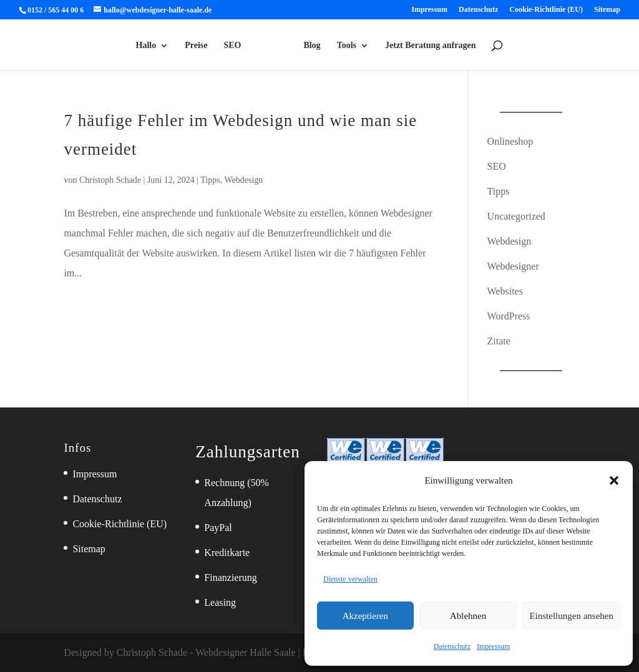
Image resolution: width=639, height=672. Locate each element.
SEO (233, 46)
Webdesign (243, 180)
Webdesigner (513, 266)
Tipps (210, 180)
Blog (312, 46)
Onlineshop (510, 141)
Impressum (493, 646)
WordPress (509, 316)
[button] (614, 480)
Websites (505, 291)
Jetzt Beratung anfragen (430, 46)
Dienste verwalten (350, 579)
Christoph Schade (110, 180)
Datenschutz (452, 646)
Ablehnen (468, 616)
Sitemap (607, 10)
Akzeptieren (365, 616)
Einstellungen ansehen (571, 616)
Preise (196, 46)
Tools (347, 46)
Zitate (499, 341)
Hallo (146, 46)
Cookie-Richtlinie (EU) (546, 10)
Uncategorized (516, 216)
